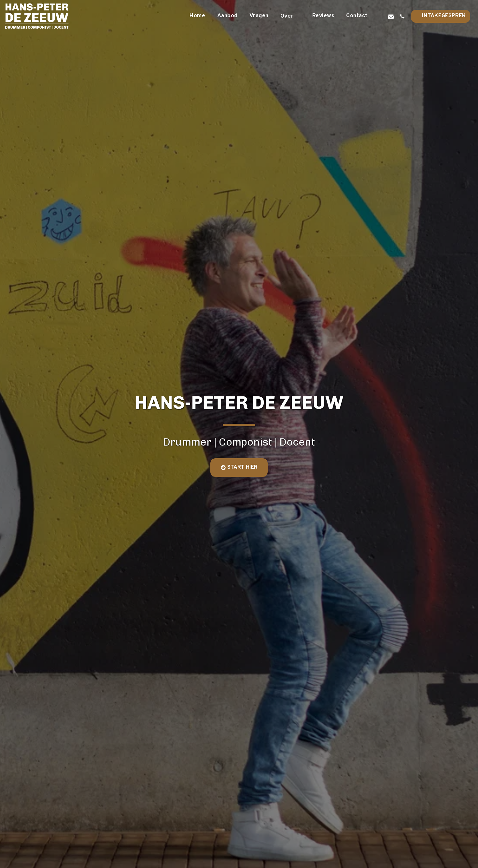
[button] (290, 16)
